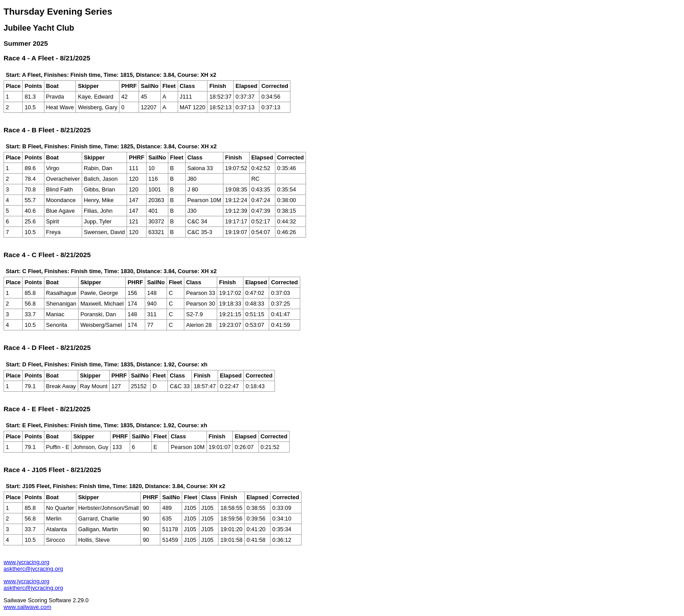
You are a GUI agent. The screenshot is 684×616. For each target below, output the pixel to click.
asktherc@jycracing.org (33, 569)
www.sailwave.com (27, 607)
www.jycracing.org (26, 562)
